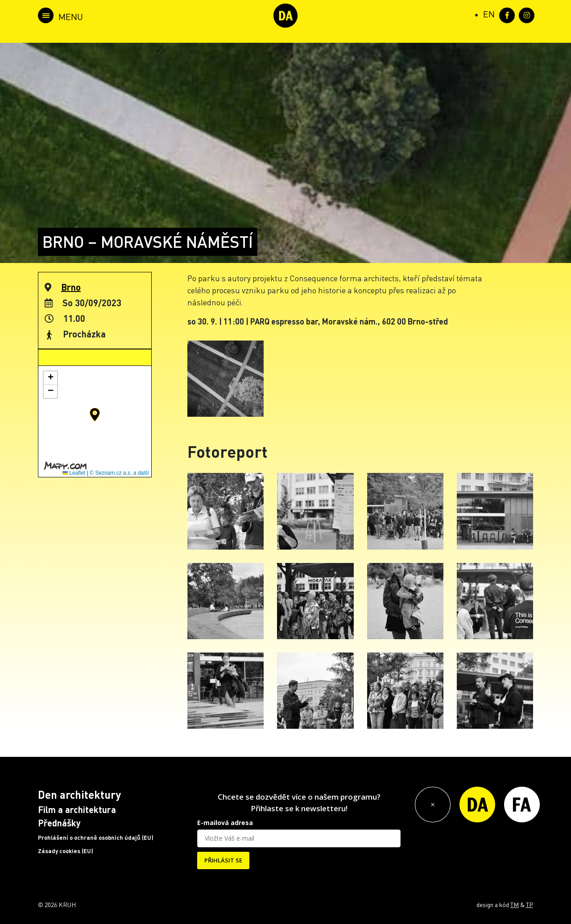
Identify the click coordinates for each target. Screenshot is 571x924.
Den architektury (79, 795)
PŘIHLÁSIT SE (223, 860)
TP (530, 904)
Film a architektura (77, 809)
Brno (71, 287)
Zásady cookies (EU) (66, 851)
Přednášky (59, 823)
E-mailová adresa (225, 823)
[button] (95, 415)
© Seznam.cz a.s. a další (119, 473)
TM (515, 904)
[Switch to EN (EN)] (489, 14)
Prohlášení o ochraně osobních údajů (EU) (96, 838)
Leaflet (74, 473)
